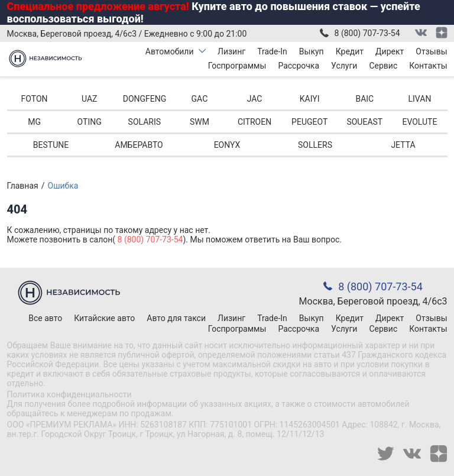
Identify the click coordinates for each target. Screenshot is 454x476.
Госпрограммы (237, 66)
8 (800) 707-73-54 (367, 33)
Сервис (383, 66)
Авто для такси (176, 318)
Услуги (344, 66)
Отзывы (431, 51)
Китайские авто (104, 318)
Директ (390, 51)
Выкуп (312, 51)
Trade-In (272, 51)
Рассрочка (299, 66)
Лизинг (231, 51)
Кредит (350, 51)
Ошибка (63, 186)
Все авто (45, 318)
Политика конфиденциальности (69, 394)
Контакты (428, 66)
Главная (23, 186)
